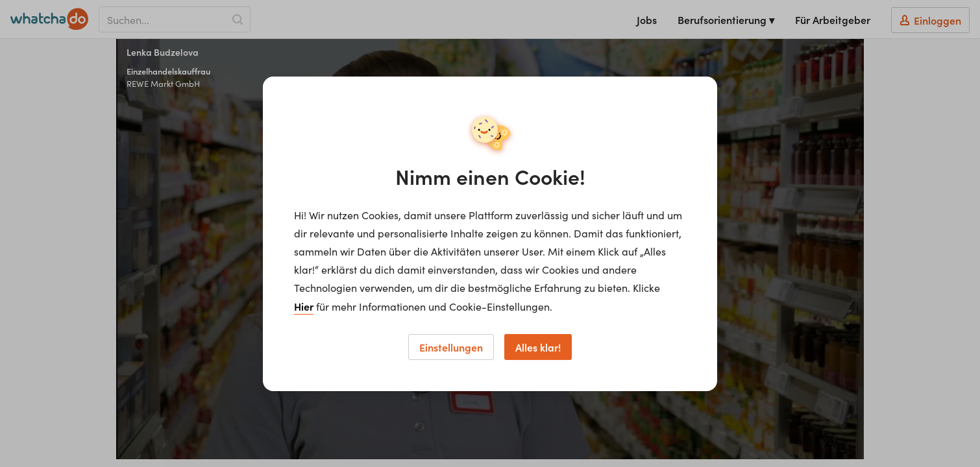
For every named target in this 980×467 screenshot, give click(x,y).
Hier (304, 306)
